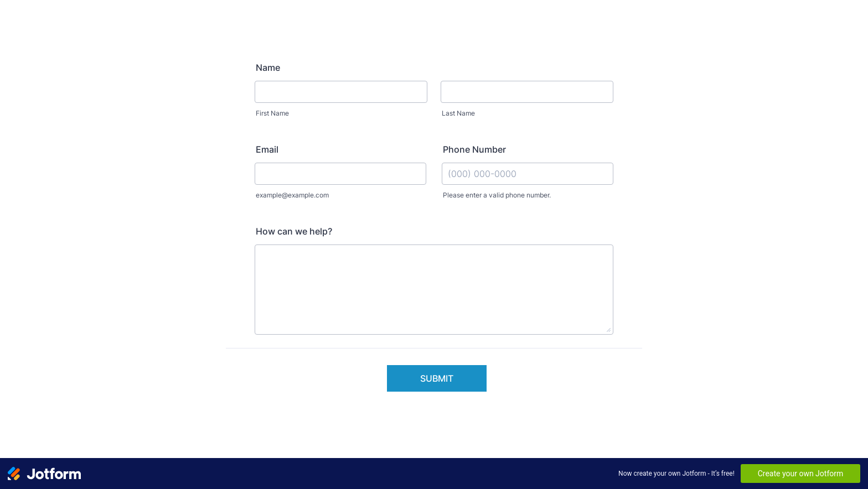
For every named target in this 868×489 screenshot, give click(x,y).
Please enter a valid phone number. (497, 195)
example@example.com (292, 195)
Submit (437, 378)
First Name (272, 113)
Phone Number (474, 149)
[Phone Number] (528, 174)
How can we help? (294, 231)
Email (267, 149)
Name (268, 67)
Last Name (458, 113)
